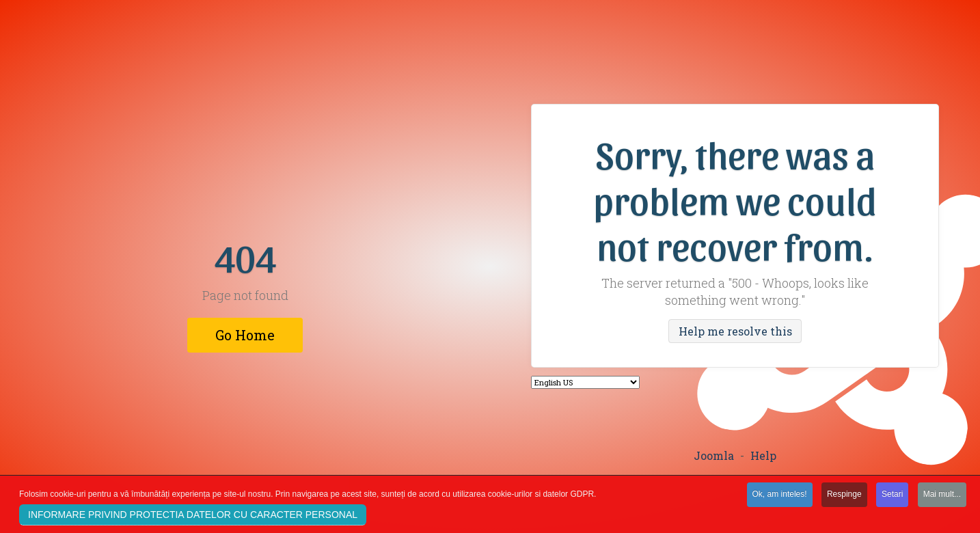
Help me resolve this (735, 331)
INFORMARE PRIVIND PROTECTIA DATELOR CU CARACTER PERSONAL (193, 516)
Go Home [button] (245, 335)
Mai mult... (942, 496)
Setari (892, 496)
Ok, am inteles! (780, 496)
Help (763, 455)
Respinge (844, 496)
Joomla (714, 455)
